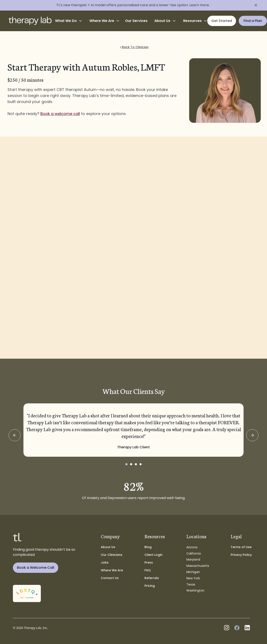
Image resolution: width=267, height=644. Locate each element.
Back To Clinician (135, 47)
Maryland (193, 559)
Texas (191, 584)
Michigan (193, 572)
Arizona (192, 547)
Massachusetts (198, 566)
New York (193, 578)
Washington (195, 590)
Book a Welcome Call (36, 568)
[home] (30, 21)
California (194, 553)
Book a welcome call (60, 114)
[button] (69, 21)
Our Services (136, 21)
